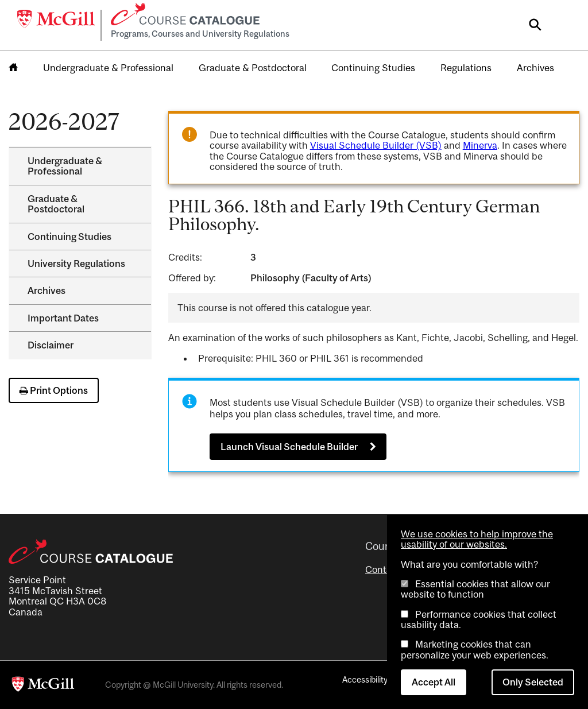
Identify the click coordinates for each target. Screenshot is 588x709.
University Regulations (76, 264)
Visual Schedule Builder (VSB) (376, 145)
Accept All (434, 682)
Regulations (466, 68)
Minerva (480, 145)
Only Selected (533, 682)
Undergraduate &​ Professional (65, 166)
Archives (535, 68)
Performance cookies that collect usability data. (479, 619)
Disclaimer (51, 345)
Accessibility (365, 679)
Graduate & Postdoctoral (253, 68)
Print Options (54, 390)
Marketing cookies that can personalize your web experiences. (475, 649)
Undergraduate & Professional (108, 68)
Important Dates (63, 318)
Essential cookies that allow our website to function (475, 589)
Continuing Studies (373, 68)
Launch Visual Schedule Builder (289, 447)
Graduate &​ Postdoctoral (56, 204)
